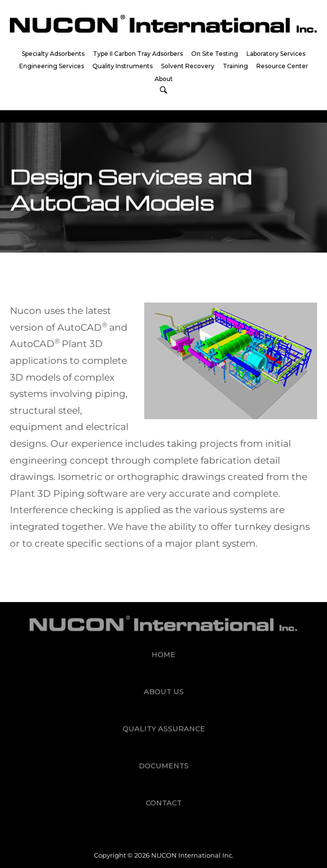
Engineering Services (52, 66)
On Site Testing (215, 54)
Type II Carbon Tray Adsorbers (138, 54)
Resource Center (282, 66)
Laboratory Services (276, 54)
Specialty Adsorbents (53, 54)
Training (235, 66)
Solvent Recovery (188, 66)
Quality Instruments (123, 66)
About (164, 79)
